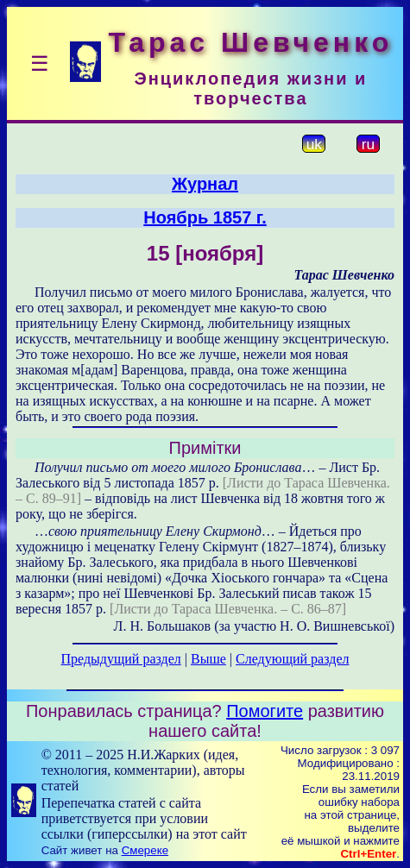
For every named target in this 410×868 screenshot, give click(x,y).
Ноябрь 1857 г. (205, 217)
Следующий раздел (292, 659)
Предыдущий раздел (121, 659)
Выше (208, 659)
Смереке (145, 850)
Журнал (205, 184)
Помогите (265, 711)
